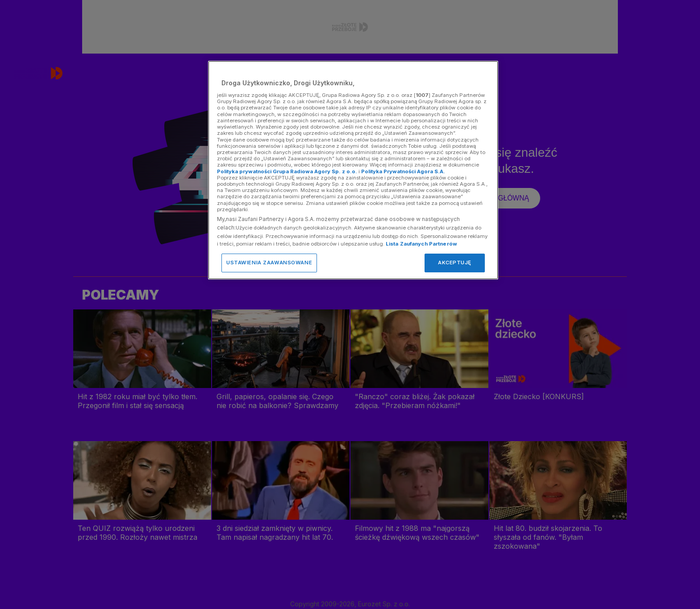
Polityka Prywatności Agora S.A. (403, 171)
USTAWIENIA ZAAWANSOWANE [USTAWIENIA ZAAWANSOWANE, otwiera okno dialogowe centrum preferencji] (269, 263)
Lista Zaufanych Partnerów (421, 244)
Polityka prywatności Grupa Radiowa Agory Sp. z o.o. (287, 171)
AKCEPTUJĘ (455, 263)
